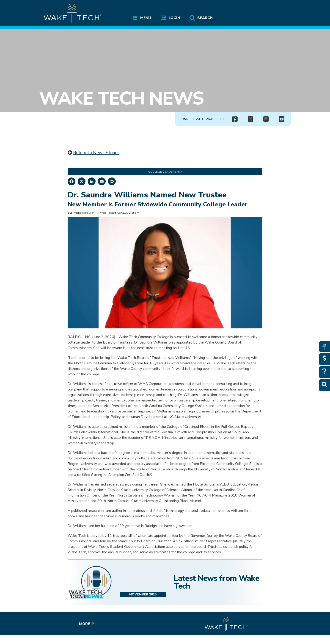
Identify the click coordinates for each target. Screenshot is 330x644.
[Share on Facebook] (71, 181)
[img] (235, 119)
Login (174, 18)
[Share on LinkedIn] (92, 181)
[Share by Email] (102, 181)
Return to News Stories (96, 153)
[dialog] (316, 630)
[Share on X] (82, 181)
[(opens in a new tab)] (250, 119)
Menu (146, 18)
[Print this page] (112, 181)
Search (205, 18)
